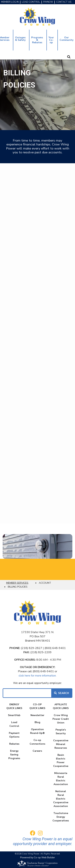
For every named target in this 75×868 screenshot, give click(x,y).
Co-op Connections (37, 742)
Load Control (14, 724)
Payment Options (14, 735)
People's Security (61, 732)
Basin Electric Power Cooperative (61, 761)
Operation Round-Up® (37, 731)
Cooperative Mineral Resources (61, 744)
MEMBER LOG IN (10, 2)
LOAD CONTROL (31, 2)
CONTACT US (64, 2)
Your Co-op (51, 40)
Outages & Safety (20, 39)
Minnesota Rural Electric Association (61, 779)
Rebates (14, 744)
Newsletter (37, 715)
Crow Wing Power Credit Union (61, 719)
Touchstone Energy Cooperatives (61, 817)
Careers (37, 751)
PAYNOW (48, 2)
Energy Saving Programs (14, 755)
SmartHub (14, 715)
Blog (37, 722)
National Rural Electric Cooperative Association (61, 799)
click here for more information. (37, 676)
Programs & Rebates (37, 40)
